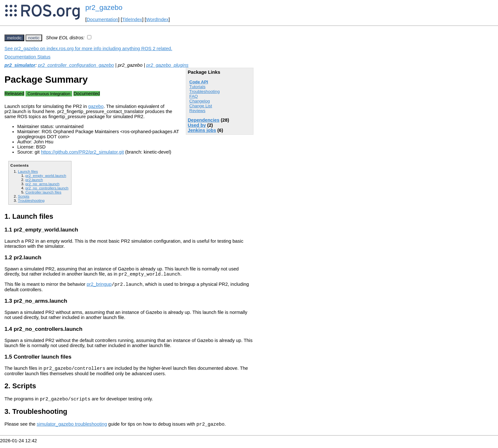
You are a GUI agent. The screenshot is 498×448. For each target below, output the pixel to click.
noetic (34, 38)
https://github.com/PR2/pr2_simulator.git (82, 152)
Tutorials (197, 87)
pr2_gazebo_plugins (167, 65)
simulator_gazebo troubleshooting (72, 429)
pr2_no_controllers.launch (47, 188)
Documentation (102, 19)
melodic (14, 38)
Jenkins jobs (202, 130)
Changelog (200, 101)
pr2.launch (34, 180)
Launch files (28, 171)
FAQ (194, 96)
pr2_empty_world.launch (46, 175)
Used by (197, 125)
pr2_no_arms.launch (42, 184)
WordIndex (157, 19)
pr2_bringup (99, 286)
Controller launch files (43, 192)
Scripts (24, 196)
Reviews (197, 111)
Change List (201, 106)
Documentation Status (27, 57)
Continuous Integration (49, 94)
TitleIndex (132, 19)
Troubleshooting (204, 91)
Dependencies (204, 120)
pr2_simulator (20, 65)
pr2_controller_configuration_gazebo (76, 65)
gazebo (96, 106)
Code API (199, 82)
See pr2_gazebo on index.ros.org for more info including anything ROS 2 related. (88, 49)
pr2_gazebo (104, 8)
